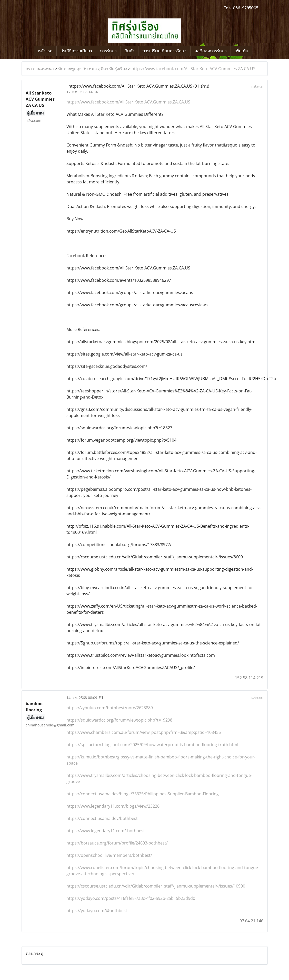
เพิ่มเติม (241, 51)
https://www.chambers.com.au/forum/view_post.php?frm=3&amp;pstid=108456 (144, 732)
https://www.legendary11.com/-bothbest (106, 831)
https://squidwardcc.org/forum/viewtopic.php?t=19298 (119, 720)
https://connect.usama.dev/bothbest (102, 818)
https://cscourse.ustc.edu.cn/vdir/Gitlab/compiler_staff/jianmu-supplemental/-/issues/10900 (156, 886)
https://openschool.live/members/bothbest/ (109, 855)
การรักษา (108, 51)
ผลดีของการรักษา (211, 51)
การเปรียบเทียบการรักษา (164, 51)
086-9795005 (246, 8)
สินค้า (129, 51)
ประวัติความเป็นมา (76, 51)
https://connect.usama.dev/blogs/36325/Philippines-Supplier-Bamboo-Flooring (143, 794)
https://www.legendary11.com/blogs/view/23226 (113, 806)
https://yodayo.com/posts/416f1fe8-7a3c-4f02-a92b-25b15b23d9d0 (131, 898)
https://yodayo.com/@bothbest (97, 911)
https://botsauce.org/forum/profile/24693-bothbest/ (117, 843)
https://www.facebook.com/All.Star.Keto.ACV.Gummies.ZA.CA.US (193, 69)
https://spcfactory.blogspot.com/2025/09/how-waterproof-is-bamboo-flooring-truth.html (152, 745)
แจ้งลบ (257, 87)
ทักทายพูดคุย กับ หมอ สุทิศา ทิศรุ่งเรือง (93, 69)
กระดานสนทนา (40, 69)
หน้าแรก (45, 51)
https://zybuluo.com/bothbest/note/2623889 (110, 708)
